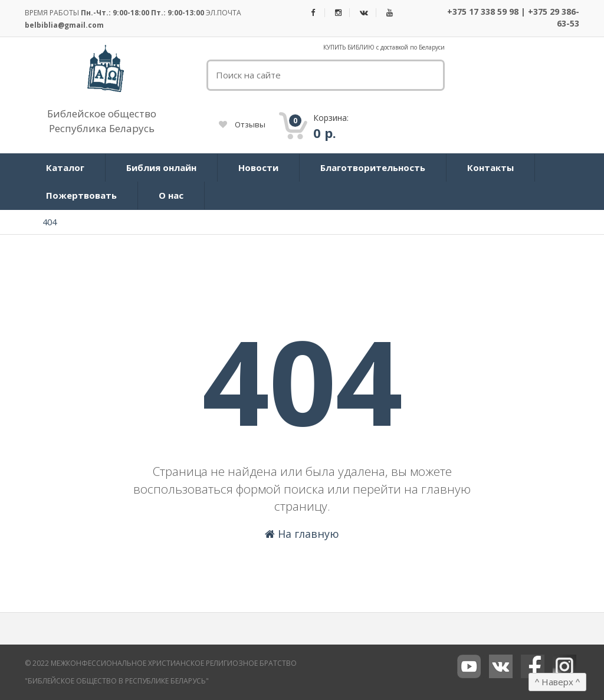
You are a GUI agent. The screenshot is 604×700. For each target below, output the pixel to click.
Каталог (65, 167)
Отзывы (242, 124)
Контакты (490, 167)
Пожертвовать (81, 195)
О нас (171, 195)
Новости (258, 167)
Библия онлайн (161, 167)
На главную (302, 534)
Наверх (557, 682)
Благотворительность (373, 167)
